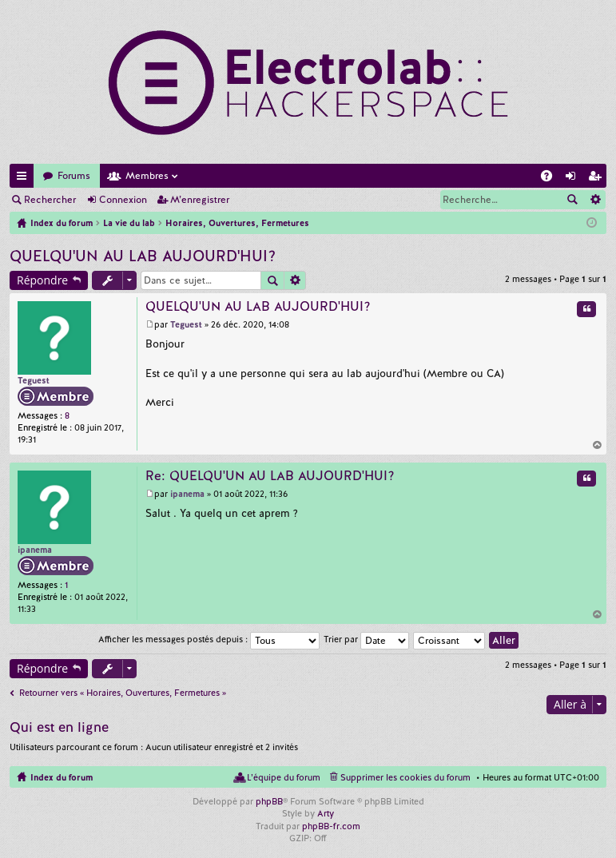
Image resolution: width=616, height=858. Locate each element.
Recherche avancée (595, 200)
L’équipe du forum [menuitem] (284, 777)
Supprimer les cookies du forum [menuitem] (405, 777)
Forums (74, 176)
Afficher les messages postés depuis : (209, 639)
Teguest (34, 380)
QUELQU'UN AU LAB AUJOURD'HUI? (143, 256)
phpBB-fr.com (331, 826)
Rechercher (50, 200)
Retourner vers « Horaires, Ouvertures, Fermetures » (123, 693)
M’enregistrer (200, 200)
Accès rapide (25, 179)
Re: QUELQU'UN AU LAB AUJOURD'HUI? (270, 476)
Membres (147, 176)
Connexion (123, 200)
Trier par (366, 639)
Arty (326, 813)
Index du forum (62, 777)
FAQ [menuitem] (551, 179)
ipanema (35, 550)
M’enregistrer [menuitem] (598, 179)
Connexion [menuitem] (574, 179)
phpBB (269, 801)
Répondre (42, 280)
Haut (598, 445)
